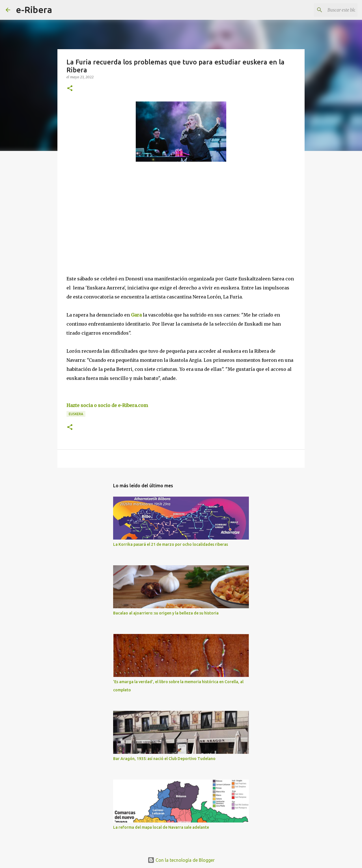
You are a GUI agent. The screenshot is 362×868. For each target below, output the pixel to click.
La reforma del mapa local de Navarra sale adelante (161, 827)
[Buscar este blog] (328, 10)
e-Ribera (34, 10)
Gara (137, 315)
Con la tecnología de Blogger (181, 860)
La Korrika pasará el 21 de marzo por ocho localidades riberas (171, 544)
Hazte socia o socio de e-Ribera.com (107, 405)
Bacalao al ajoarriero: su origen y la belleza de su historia (166, 613)
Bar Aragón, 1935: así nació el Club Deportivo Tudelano (164, 759)
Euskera (76, 414)
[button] (70, 89)
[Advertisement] (109, 218)
